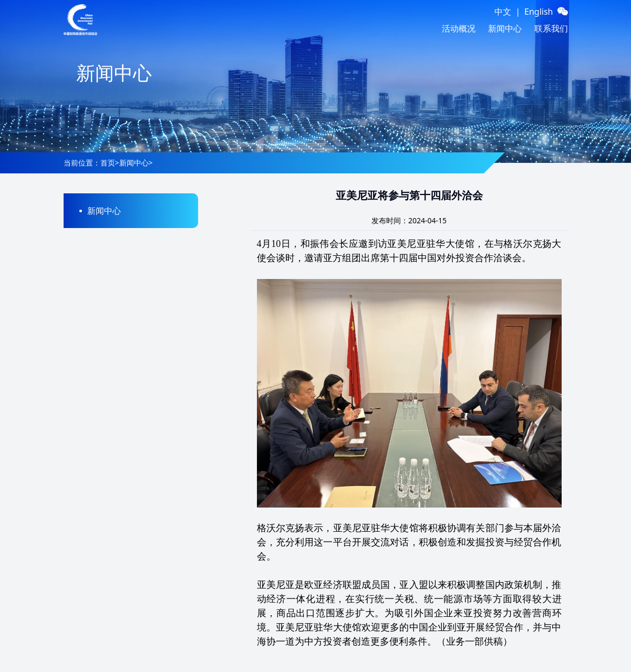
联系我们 (551, 28)
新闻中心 (505, 28)
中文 (503, 12)
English (539, 12)
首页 (108, 163)
